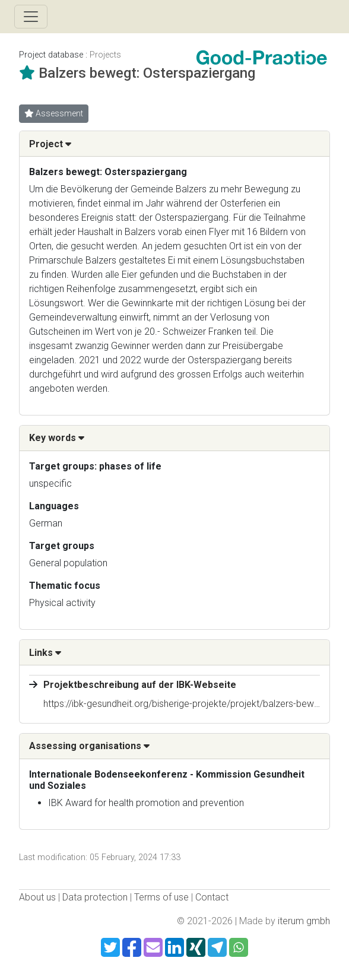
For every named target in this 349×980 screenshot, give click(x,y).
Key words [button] (57, 438)
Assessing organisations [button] (89, 746)
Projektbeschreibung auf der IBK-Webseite (140, 685)
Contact (212, 897)
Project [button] (50, 144)
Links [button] (45, 653)
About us (37, 897)
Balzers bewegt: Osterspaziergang (147, 73)
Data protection (95, 897)
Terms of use (161, 897)
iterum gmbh (304, 921)
